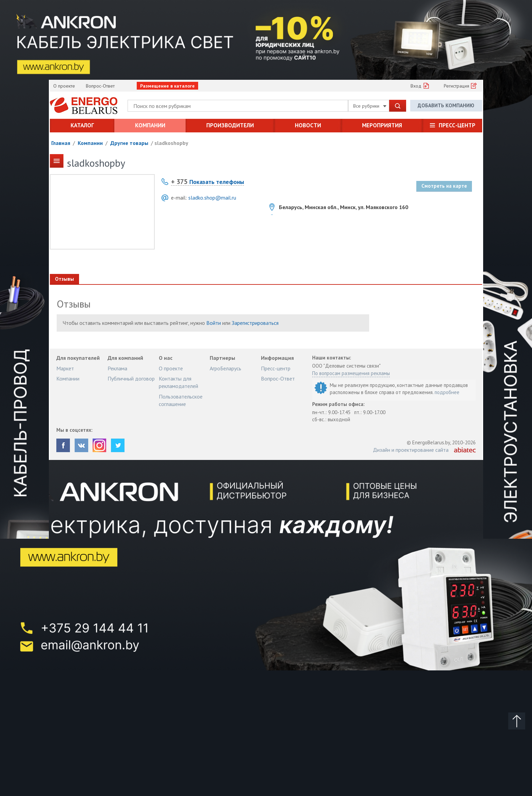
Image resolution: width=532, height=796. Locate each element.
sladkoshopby (171, 143)
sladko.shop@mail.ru (212, 198)
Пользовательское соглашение (181, 400)
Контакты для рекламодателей (178, 382)
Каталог (82, 125)
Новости (308, 125)
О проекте (64, 86)
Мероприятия (382, 125)
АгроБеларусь (225, 368)
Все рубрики (370, 106)
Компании (150, 125)
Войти (214, 323)
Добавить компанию (446, 105)
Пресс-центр (457, 125)
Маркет (65, 368)
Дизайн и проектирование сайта (411, 450)
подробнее (447, 392)
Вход (416, 86)
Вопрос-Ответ (100, 86)
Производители (230, 125)
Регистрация (457, 86)
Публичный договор (131, 378)
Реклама (117, 368)
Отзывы (64, 279)
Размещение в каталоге (167, 86)
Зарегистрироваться (255, 323)
